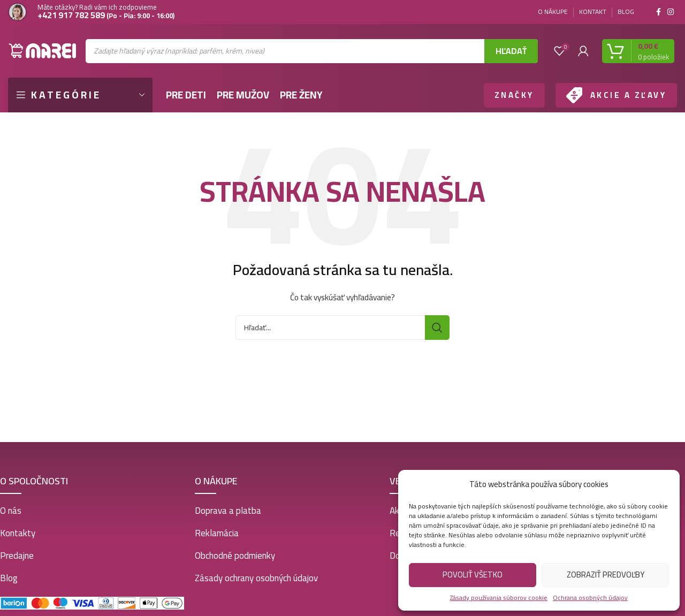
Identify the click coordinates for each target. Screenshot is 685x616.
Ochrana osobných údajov (590, 598)
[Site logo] (43, 50)
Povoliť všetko (473, 575)
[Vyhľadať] (342, 328)
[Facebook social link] (659, 12)
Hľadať (511, 51)
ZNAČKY (514, 95)
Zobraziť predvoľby (606, 575)
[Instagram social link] (671, 12)
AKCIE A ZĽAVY (629, 95)
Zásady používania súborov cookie (499, 598)
